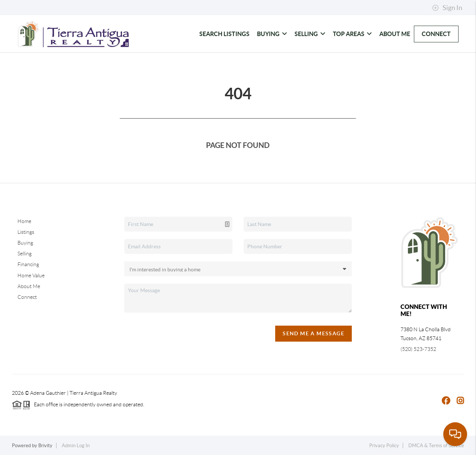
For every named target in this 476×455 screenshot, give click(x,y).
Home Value (31, 275)
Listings (26, 232)
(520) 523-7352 (418, 349)
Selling (310, 34)
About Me (395, 34)
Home (24, 221)
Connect (436, 34)
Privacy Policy (384, 446)
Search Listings (224, 34)
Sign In (447, 8)
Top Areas (352, 34)
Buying (272, 34)
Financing (28, 264)
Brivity (45, 446)
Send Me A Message (313, 333)
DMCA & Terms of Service (436, 446)
